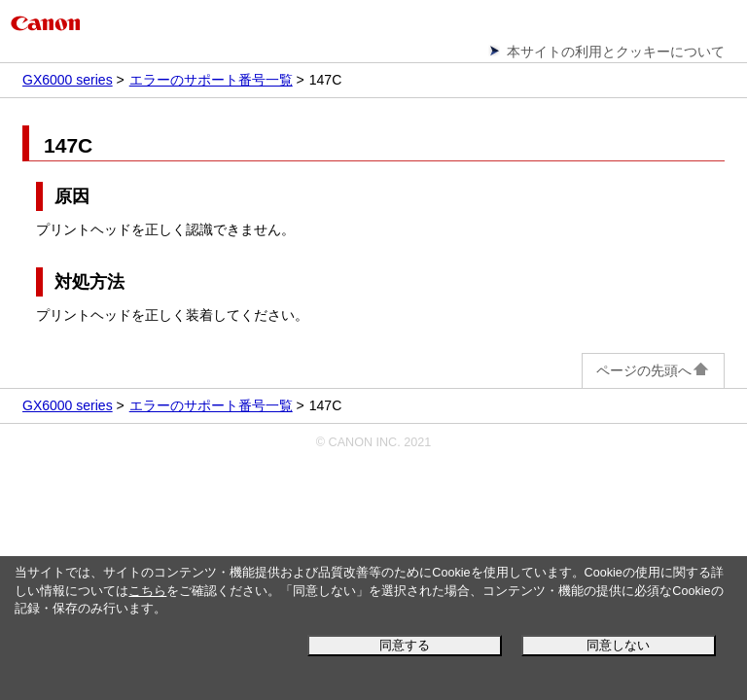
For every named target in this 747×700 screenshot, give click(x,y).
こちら (147, 591)
